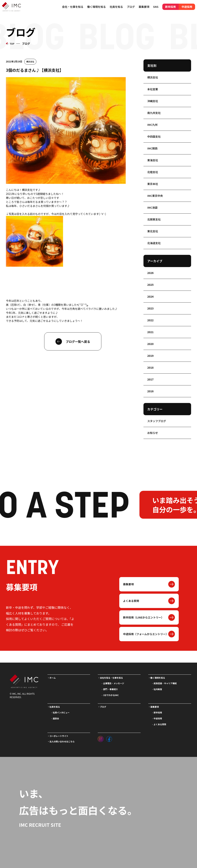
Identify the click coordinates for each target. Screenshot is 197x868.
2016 (150, 391)
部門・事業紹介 (110, 689)
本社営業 (153, 89)
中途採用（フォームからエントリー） (146, 634)
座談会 (56, 718)
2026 (150, 273)
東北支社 (153, 231)
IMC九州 (152, 125)
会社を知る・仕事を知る (111, 678)
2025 (150, 285)
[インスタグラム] (101, 738)
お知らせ (153, 433)
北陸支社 (153, 172)
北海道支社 (154, 243)
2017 (150, 379)
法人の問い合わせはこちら (62, 741)
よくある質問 (131, 601)
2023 (150, 308)
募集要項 (128, 584)
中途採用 (187, 7)
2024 (150, 296)
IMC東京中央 (155, 196)
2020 (150, 344)
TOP (12, 44)
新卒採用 (171, 7)
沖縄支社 (153, 101)
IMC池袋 (152, 208)
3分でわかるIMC (111, 695)
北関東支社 (154, 219)
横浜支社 (30, 62)
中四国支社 (154, 136)
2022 (150, 320)
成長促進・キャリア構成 (165, 683)
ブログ (131, 7)
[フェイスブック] (109, 738)
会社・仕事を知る (73, 7)
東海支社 (153, 160)
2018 (150, 367)
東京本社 (153, 184)
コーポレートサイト (59, 736)
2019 (150, 356)
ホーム (53, 678)
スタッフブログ (157, 421)
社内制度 (158, 689)
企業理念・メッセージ (114, 683)
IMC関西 (152, 148)
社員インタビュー (61, 712)
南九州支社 (154, 113)
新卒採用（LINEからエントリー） (143, 617)
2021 (150, 332)
